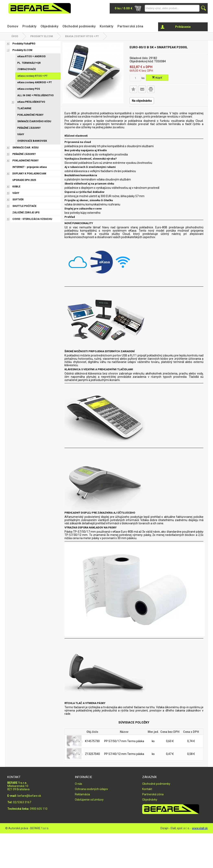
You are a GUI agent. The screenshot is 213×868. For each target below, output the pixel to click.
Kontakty (106, 26)
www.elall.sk (200, 828)
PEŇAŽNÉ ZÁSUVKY (29, 128)
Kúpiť (157, 78)
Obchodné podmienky (79, 26)
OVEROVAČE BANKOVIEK (32, 141)
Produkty (29, 26)
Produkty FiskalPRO (24, 44)
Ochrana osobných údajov (91, 789)
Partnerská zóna (130, 26)
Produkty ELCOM (42, 36)
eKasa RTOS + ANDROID (31, 56)
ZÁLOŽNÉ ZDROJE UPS (26, 213)
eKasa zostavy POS (29, 89)
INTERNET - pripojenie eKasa (29, 167)
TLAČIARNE (24, 108)
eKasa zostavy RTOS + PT (82, 36)
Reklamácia (82, 794)
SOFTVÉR (18, 200)
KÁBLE (16, 187)
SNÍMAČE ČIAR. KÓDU (25, 148)
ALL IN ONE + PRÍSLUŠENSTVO (35, 95)
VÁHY (21, 134)
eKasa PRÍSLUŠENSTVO (31, 102)
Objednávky (49, 26)
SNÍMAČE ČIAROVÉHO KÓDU (34, 121)
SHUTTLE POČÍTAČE (24, 206)
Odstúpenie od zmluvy (89, 800)
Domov (13, 26)
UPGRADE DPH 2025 (24, 180)
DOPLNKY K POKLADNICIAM (29, 174)
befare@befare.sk (29, 796)
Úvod (15, 36)
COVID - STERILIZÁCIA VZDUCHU (32, 219)
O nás (79, 784)
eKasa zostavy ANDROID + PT (35, 82)
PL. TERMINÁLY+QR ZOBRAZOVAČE (29, 66)
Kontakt (147, 789)
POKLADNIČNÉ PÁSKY (30, 115)
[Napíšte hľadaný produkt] (172, 8)
